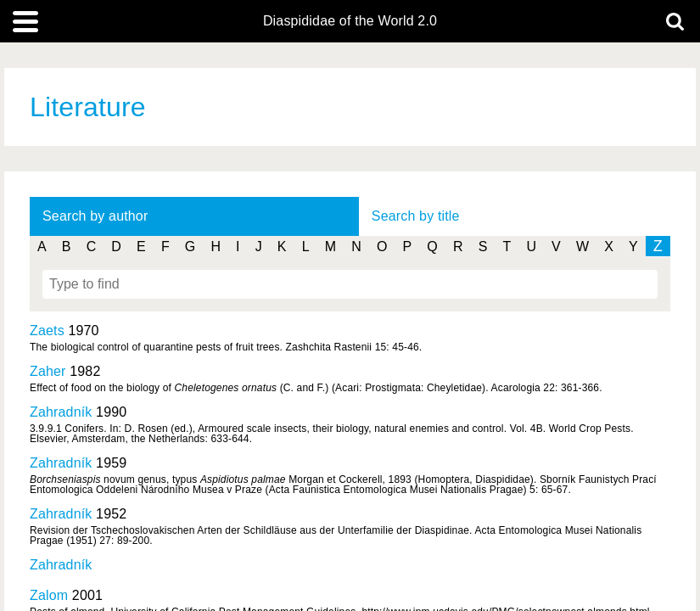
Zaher (48, 371)
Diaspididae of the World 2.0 (350, 21)
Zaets (47, 331)
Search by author (95, 216)
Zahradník (61, 412)
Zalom (49, 595)
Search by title (416, 216)
